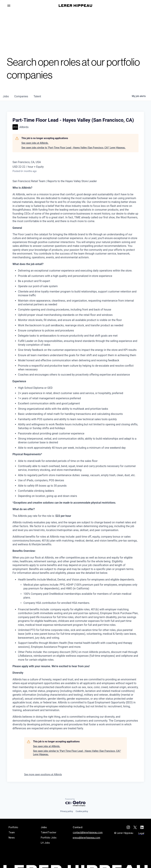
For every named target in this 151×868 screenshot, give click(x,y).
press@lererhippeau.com (86, 838)
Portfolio (13, 827)
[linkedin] (142, 827)
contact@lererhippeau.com (88, 832)
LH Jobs (45, 843)
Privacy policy (67, 811)
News (12, 838)
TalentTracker (49, 832)
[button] (10, 6)
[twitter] (136, 827)
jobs (6, 96)
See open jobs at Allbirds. (35, 143)
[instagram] (129, 827)
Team (12, 832)
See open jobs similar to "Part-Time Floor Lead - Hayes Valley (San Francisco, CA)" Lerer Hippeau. (73, 148)
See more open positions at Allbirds (43, 774)
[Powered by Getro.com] (75, 803)
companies (21, 96)
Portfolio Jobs (49, 838)
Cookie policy (82, 811)
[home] (75, 6)
